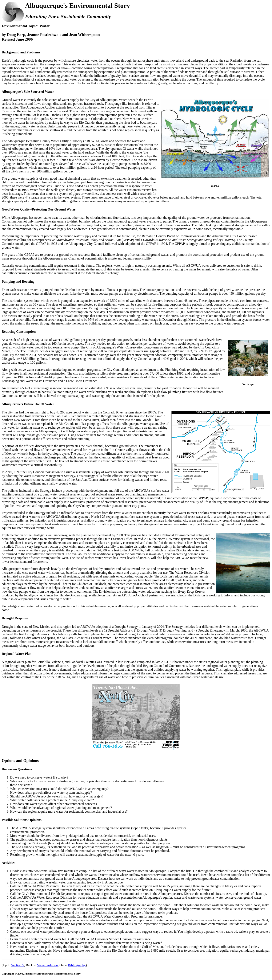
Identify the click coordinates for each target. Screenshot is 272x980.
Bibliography (77, 965)
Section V (18, 965)
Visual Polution (47, 965)
